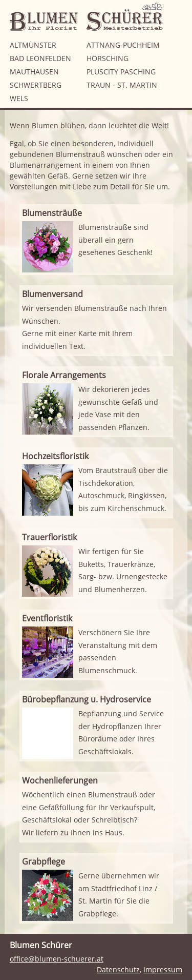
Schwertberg (36, 85)
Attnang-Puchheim (123, 45)
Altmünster (33, 45)
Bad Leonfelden (40, 58)
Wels (19, 98)
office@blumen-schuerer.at (57, 959)
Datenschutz (118, 969)
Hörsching (108, 58)
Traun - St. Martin (122, 85)
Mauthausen (34, 72)
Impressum (163, 969)
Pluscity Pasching (121, 72)
